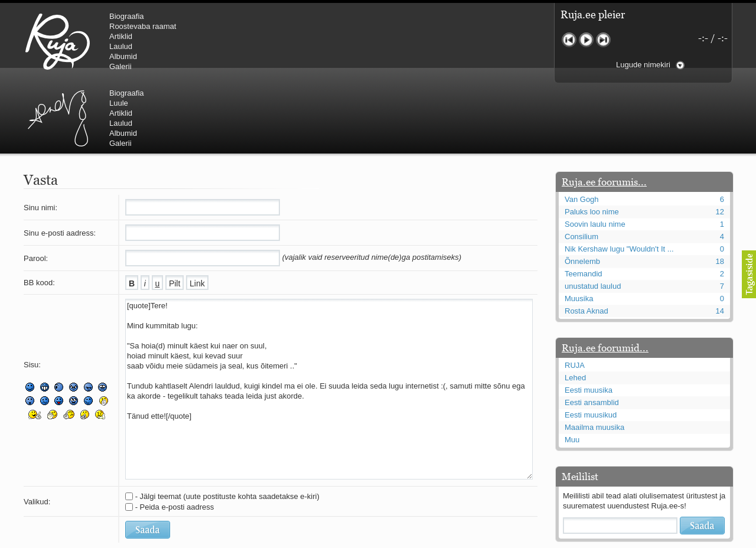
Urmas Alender (257, 41)
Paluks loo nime (592, 141)
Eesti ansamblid (592, 332)
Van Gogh (582, 128)
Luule (318, 26)
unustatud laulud (593, 215)
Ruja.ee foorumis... (604, 111)
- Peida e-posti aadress (175, 436)
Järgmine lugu (603, 40)
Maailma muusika (594, 356)
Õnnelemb (582, 190)
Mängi (586, 40)
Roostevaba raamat (143, 26)
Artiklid (121, 36)
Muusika (579, 228)
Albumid (123, 56)
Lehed (575, 307)
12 (720, 141)
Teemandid (584, 203)
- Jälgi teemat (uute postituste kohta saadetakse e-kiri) (227, 425)
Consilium (581, 166)
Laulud (121, 46)
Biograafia (127, 16)
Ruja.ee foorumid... (605, 277)
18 (720, 190)
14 (720, 240)
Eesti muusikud (591, 344)
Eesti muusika (589, 319)
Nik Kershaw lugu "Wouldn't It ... (619, 178)
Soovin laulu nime (595, 153)
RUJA (58, 41)
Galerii (120, 66)
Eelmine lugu (569, 40)
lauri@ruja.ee (292, 540)
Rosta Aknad (586, 240)
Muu (572, 369)
